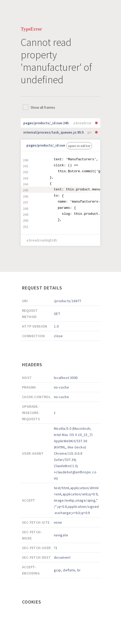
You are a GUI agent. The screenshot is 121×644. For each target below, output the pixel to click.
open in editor (79, 146)
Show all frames (43, 107)
